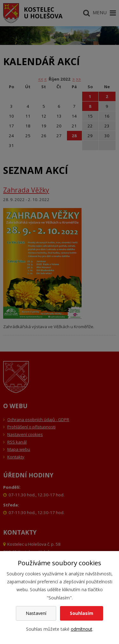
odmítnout (82, 629)
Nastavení (36, 613)
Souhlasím (82, 613)
